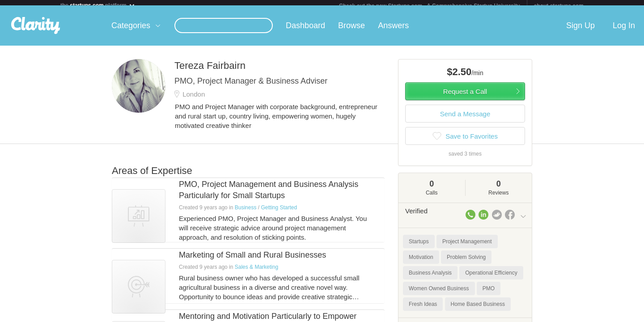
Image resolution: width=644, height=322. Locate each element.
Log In (624, 31)
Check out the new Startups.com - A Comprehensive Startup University (430, 6)
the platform (98, 5)
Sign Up (580, 31)
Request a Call (465, 97)
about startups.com (559, 6)
